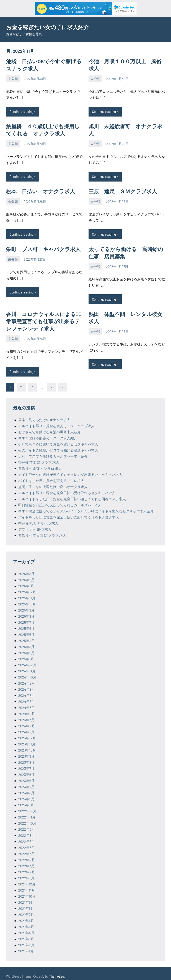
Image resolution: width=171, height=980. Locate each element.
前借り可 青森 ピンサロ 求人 (40, 463)
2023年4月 (26, 781)
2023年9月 (26, 751)
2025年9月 (26, 605)
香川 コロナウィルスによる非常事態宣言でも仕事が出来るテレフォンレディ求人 (43, 317)
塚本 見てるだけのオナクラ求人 (44, 414)
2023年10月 (27, 745)
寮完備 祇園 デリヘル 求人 (38, 518)
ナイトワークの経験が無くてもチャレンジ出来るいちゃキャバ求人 (70, 469)
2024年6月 (26, 696)
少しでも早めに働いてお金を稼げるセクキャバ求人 (58, 439)
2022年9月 (26, 824)
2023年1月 (26, 800)
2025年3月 (26, 641)
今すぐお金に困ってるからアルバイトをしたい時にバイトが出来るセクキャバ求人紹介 (86, 506)
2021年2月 (26, 940)
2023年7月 (26, 763)
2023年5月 (26, 775)
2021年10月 (27, 891)
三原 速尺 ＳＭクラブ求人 (120, 189)
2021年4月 (26, 927)
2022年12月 (27, 806)
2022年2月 (27, 867)
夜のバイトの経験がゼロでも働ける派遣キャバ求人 (58, 445)
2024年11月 (27, 666)
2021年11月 (27, 885)
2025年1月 (26, 654)
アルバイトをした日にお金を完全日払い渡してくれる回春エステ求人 (72, 494)
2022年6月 (26, 842)
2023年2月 (26, 794)
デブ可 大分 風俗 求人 (35, 524)
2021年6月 (26, 915)
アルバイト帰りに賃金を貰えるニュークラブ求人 (56, 421)
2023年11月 (27, 739)
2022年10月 (27, 818)
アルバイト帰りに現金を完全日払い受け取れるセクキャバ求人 (67, 487)
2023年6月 (26, 769)
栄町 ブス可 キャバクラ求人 (40, 246)
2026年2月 (26, 574)
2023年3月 (26, 787)
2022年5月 (26, 848)
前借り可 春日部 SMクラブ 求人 (42, 530)
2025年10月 (27, 599)
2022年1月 (26, 873)
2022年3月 (26, 861)
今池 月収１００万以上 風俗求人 (127, 61)
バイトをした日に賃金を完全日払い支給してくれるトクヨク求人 (69, 512)
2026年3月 (26, 568)
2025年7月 (26, 617)
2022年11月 (27, 812)
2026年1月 (26, 581)
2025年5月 (26, 629)
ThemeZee (57, 971)
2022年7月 (26, 836)
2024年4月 (27, 708)
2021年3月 (26, 934)
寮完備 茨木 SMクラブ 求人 (39, 457)
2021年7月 (26, 909)
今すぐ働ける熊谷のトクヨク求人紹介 (48, 433)
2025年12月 (27, 587)
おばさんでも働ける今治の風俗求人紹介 (49, 427)
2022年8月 (26, 830)
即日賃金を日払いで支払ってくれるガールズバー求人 (60, 500)
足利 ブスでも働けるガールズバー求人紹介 (53, 451)
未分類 (13, 78)
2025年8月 (26, 611)
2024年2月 (27, 721)
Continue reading (21, 110)
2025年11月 (27, 593)
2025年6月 (26, 623)
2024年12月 (27, 660)
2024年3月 (26, 714)
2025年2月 (26, 647)
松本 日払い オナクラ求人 (38, 189)
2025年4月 (26, 635)
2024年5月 (26, 702)
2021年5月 (26, 921)
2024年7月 (26, 690)
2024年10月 (27, 672)
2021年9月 (26, 897)
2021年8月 (26, 903)
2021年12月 (27, 879)
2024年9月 (26, 678)
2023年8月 (26, 757)
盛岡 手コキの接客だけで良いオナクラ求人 (53, 481)
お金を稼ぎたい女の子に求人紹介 (52, 27)
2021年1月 (26, 946)
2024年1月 (26, 727)
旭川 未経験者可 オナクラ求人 (125, 125)
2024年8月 (26, 684)
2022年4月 (27, 854)
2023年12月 (27, 733)
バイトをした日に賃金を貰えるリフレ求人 (51, 475)
